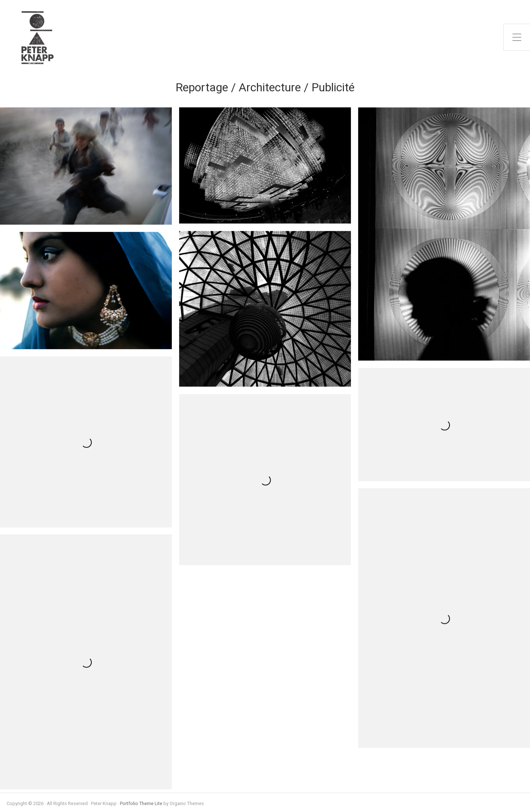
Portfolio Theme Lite (141, 803)
